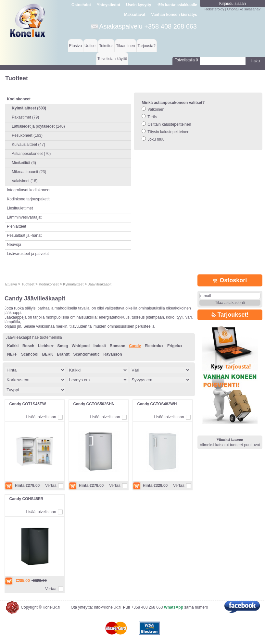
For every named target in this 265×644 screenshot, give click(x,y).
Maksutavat (135, 15)
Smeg (63, 346)
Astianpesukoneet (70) (31, 154)
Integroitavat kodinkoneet (29, 190)
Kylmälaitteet (73, 284)
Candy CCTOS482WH (157, 404)
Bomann (118, 346)
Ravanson (113, 354)
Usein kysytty (139, 5)
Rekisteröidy (215, 9)
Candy (135, 346)
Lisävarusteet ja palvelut (28, 254)
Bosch (28, 346)
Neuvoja (14, 245)
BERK (48, 354)
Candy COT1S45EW (28, 404)
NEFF (12, 354)
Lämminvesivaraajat (24, 217)
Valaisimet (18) (25, 181)
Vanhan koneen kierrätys (174, 15)
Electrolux (154, 346)
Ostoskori (230, 280)
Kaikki (13, 346)
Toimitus (106, 46)
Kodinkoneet (49, 284)
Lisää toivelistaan (41, 417)
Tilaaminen (125, 46)
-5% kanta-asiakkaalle (177, 5)
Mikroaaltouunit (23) (29, 172)
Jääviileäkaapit (100, 284)
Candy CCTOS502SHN (94, 404)
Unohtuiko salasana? (244, 9)
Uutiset (90, 46)
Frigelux (175, 346)
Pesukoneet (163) (27, 135)
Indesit (100, 346)
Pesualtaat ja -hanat (24, 235)
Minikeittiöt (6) (24, 163)
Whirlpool (81, 346)
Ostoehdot (81, 5)
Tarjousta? (147, 46)
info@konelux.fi (107, 607)
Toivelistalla (186, 60)
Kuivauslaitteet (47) (28, 145)
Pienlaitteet (16, 226)
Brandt (63, 354)
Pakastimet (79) (25, 117)
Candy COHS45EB (26, 499)
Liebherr (46, 346)
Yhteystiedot (108, 5)
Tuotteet (28, 284)
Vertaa (51, 486)
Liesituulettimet (20, 208)
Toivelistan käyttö (112, 59)
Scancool (30, 354)
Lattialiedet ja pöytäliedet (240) (38, 126)
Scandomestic (86, 354)
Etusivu (76, 46)
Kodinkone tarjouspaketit (28, 199)
